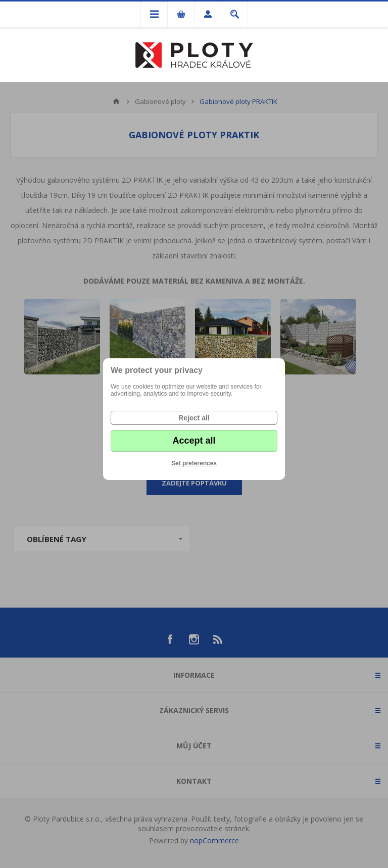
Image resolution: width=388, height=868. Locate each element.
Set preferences (194, 463)
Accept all (194, 441)
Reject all (194, 418)
